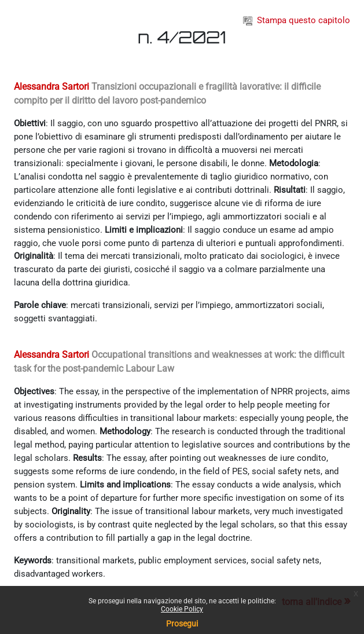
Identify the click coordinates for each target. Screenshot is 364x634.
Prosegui (182, 624)
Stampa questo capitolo (297, 20)
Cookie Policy (182, 609)
